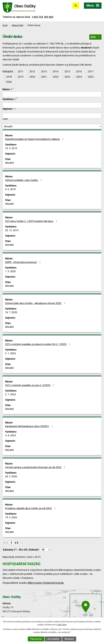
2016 (79, 71)
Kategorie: (8, 71)
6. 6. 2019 (10, 189)
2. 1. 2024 (10, 353)
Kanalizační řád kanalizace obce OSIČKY (29, 426)
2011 (21, 71)
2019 (21, 77)
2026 (9, 82)
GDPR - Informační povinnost (23, 262)
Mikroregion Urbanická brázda (46, 583)
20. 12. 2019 (12, 230)
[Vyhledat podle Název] (52, 94)
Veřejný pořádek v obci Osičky (24, 180)
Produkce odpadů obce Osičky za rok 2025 (31, 508)
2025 (91, 77)
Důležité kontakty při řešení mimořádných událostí (35, 139)
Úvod (5, 25)
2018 (9, 77)
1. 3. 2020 (10, 271)
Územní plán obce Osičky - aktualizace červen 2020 (36, 303)
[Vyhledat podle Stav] (52, 127)
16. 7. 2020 (11, 312)
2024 (79, 77)
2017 (91, 71)
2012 (32, 71)
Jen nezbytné (53, 639)
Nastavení (69, 639)
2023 (67, 77)
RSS (95, 37)
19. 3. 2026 (11, 517)
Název (7, 89)
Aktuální (9, 163)
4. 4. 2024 (10, 435)
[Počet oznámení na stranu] (45, 550)
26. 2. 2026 (11, 476)
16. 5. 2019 (11, 148)
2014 (56, 71)
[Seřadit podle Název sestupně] (13, 89)
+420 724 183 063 (43, 17)
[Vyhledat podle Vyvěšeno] (52, 105)
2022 (56, 77)
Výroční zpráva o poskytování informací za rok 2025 (36, 467)
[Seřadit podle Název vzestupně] (13, 88)
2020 (32, 77)
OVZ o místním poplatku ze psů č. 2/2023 (30, 385)
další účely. (62, 625)
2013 (44, 71)
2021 (44, 77)
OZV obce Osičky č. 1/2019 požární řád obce (32, 221)
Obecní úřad (17, 25)
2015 (67, 71)
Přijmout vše (36, 639)
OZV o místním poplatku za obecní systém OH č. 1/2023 (38, 344)
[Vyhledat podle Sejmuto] (52, 116)
